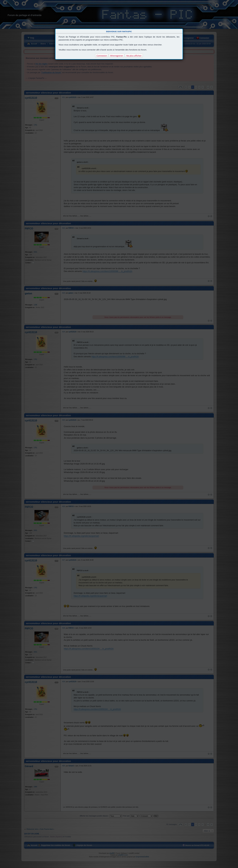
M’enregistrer (117, 56)
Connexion (102, 56)
